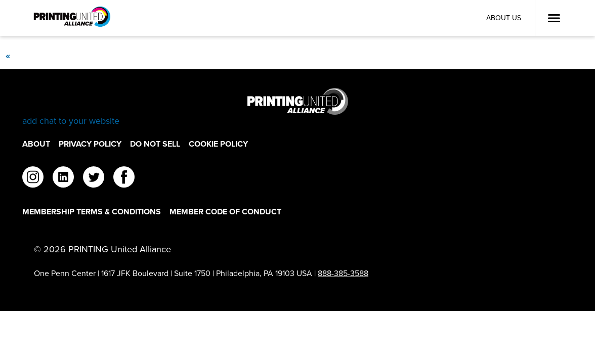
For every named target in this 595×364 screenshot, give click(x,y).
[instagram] (33, 178)
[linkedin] (63, 178)
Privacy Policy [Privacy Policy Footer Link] (90, 144)
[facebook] (124, 178)
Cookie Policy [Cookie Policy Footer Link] (218, 144)
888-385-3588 (343, 273)
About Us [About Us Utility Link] (504, 18)
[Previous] (8, 56)
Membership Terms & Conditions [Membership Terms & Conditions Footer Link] (92, 212)
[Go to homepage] (297, 107)
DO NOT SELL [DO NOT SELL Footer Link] (155, 144)
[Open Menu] (554, 18)
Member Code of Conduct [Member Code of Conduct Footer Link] (225, 212)
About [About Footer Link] (36, 144)
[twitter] (94, 178)
